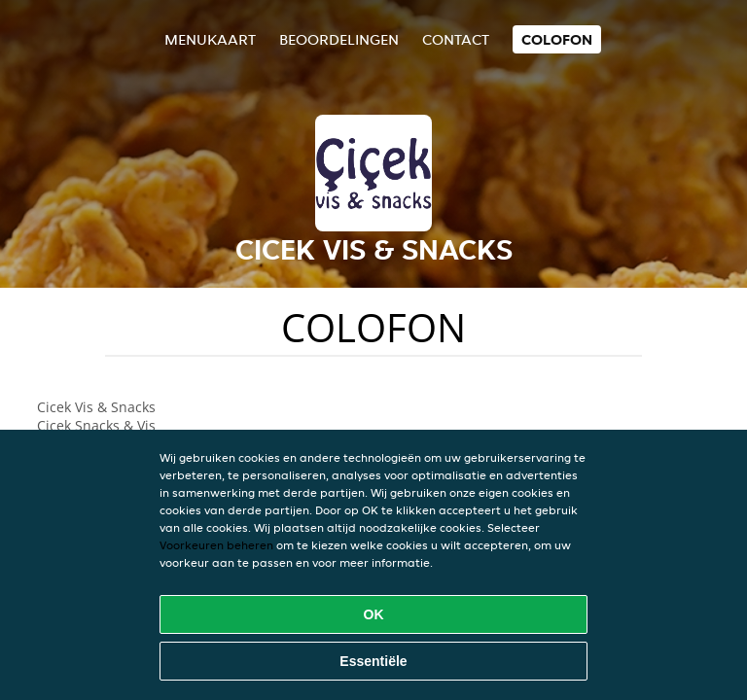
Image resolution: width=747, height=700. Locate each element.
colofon (557, 39)
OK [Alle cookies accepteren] (374, 614)
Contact (456, 39)
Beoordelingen (339, 39)
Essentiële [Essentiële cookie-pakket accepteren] (373, 661)
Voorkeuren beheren (216, 545)
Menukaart (210, 39)
